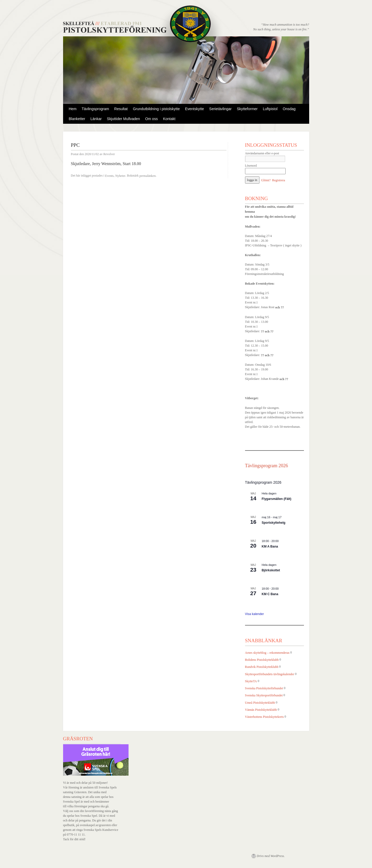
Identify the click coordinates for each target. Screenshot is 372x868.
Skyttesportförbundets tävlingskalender (270, 674)
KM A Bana (270, 546)
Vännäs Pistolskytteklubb (261, 710)
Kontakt (169, 119)
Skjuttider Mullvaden (123, 119)
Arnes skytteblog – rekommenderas (267, 653)
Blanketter (77, 119)
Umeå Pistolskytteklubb (260, 703)
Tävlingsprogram (95, 109)
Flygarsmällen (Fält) (277, 499)
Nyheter (120, 176)
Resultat (121, 109)
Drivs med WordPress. (271, 856)
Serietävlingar (220, 109)
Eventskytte (195, 109)
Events (109, 176)
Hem (73, 109)
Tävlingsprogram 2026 (266, 466)
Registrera (279, 180)
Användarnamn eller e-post (262, 153)
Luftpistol (270, 109)
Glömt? (266, 180)
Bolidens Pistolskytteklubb (262, 660)
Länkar (96, 119)
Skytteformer (247, 109)
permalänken (147, 176)
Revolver (109, 154)
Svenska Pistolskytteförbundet (264, 688)
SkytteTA (251, 681)
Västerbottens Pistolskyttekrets (264, 717)
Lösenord (251, 166)
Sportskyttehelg (274, 523)
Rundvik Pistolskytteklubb (262, 667)
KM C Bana (270, 594)
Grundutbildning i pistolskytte (156, 109)
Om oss (151, 119)
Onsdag (289, 109)
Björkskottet (271, 570)
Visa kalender (255, 614)
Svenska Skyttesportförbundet (264, 696)
